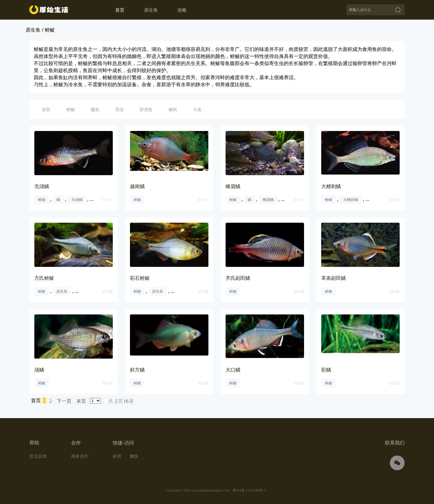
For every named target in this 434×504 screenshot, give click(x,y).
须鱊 (39, 370)
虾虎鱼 (146, 109)
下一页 (64, 401)
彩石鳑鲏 (140, 278)
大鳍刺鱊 (331, 186)
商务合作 (80, 456)
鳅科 (173, 109)
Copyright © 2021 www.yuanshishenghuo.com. (198, 490)
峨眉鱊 (233, 186)
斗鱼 (197, 109)
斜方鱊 (137, 370)
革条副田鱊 (333, 278)
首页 (120, 10)
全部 (46, 109)
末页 (81, 401)
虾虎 (117, 456)
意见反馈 (38, 456)
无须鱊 (42, 186)
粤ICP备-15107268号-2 (249, 490)
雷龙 (120, 109)
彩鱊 (326, 370)
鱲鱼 (95, 109)
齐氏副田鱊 (238, 278)
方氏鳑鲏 (44, 278)
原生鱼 (62, 291)
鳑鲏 (70, 109)
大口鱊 (233, 370)
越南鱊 (137, 186)
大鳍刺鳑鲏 (379, 200)
